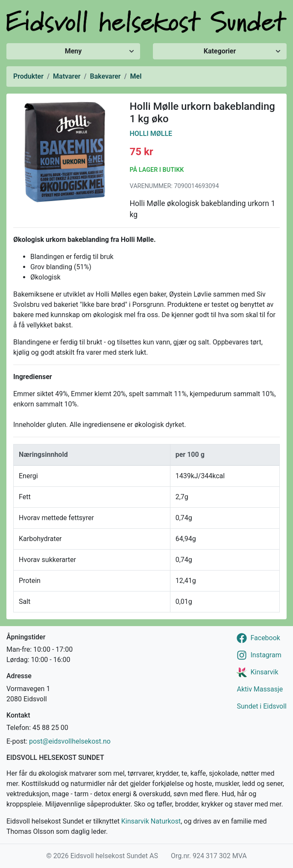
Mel (136, 76)
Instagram (266, 655)
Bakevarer (105, 76)
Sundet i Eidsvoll (262, 706)
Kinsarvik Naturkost (151, 821)
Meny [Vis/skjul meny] (73, 51)
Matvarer (67, 76)
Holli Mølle (151, 134)
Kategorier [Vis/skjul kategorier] (220, 51)
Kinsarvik (264, 672)
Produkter (28, 76)
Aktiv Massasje (260, 689)
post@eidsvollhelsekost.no (70, 741)
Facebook (265, 638)
